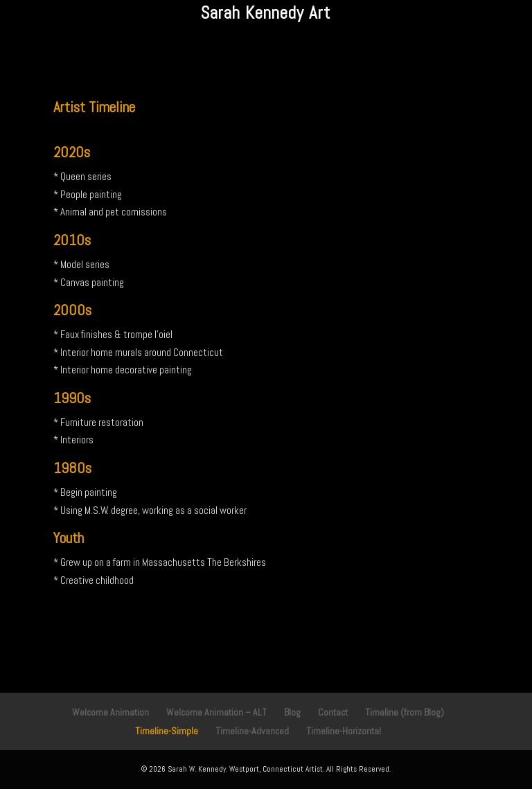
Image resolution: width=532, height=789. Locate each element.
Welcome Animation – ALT (216, 712)
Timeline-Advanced (252, 731)
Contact (333, 712)
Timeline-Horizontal (344, 731)
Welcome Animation (110, 712)
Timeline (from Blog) (405, 712)
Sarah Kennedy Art (266, 13)
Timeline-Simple (167, 731)
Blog (292, 712)
